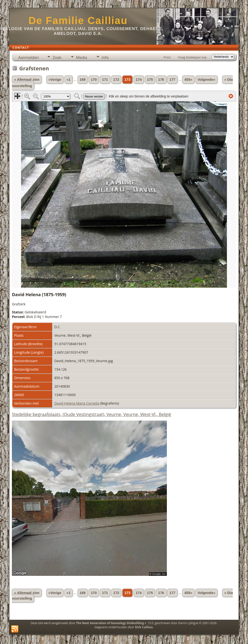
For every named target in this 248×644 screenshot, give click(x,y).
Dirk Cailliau (144, 627)
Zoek (57, 57)
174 (139, 80)
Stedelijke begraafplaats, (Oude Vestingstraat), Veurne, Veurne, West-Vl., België (91, 414)
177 (172, 80)
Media (82, 57)
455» (188, 80)
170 (94, 80)
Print (167, 57)
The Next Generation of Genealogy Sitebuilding (110, 623)
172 (116, 80)
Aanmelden (28, 57)
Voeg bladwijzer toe (192, 57)
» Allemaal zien (27, 80)
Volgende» (206, 80)
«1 (69, 80)
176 (161, 80)
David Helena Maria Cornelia (77, 403)
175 (150, 80)
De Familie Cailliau (78, 20)
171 (105, 80)
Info (105, 57)
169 (83, 80)
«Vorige (55, 80)
